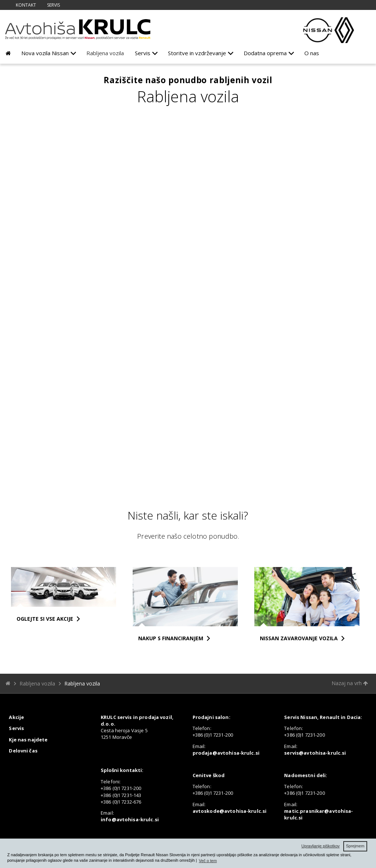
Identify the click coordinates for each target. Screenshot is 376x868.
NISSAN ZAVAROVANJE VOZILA (299, 638)
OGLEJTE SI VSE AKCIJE (45, 619)
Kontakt (26, 5)
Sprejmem (355, 846)
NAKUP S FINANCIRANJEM (171, 638)
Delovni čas (23, 751)
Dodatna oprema (265, 53)
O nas (312, 53)
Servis (53, 5)
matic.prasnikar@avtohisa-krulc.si (318, 814)
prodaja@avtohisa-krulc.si (226, 753)
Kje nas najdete (28, 740)
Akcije (16, 717)
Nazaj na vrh (350, 683)
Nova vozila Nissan (45, 53)
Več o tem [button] (208, 861)
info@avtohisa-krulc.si (130, 819)
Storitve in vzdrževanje (197, 53)
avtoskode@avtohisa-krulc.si (230, 811)
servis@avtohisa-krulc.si (315, 753)
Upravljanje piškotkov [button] (321, 846)
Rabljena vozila (105, 53)
